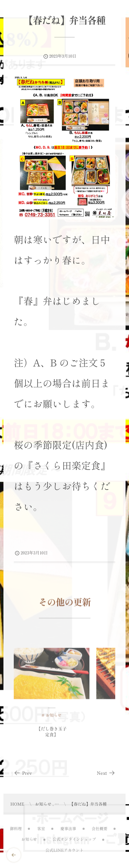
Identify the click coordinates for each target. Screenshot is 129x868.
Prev (23, 773)
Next (106, 773)
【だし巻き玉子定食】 (52, 733)
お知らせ (54, 717)
